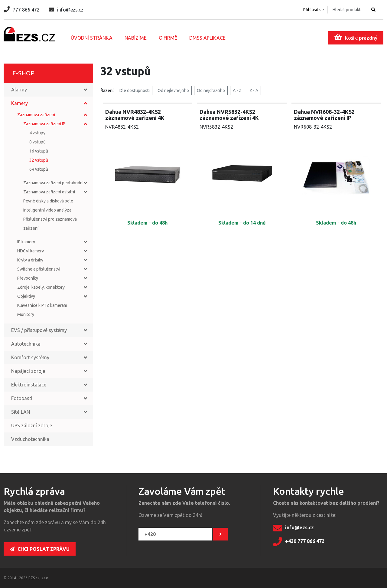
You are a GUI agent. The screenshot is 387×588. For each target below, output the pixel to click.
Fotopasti (22, 398)
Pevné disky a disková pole (48, 201)
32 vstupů (39, 160)
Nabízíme (136, 38)
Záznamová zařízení (36, 115)
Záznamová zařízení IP (44, 124)
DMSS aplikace (207, 38)
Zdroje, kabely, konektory (41, 287)
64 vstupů (39, 169)
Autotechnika (26, 344)
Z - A (254, 90)
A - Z (237, 90)
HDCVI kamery (31, 251)
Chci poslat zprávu (40, 549)
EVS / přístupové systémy (39, 330)
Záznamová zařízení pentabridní (53, 183)
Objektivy (26, 296)
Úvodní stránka (92, 38)
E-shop (23, 73)
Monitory (26, 314)
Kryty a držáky (30, 260)
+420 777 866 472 (299, 542)
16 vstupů (39, 151)
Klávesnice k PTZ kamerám (42, 305)
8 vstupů (37, 142)
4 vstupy (37, 133)
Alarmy (19, 90)
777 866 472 (22, 10)
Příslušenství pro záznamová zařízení (50, 224)
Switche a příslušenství (39, 269)
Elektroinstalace (29, 385)
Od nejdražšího (211, 90)
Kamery (20, 103)
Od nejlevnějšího (173, 90)
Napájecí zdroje (28, 371)
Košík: (356, 37)
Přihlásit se (314, 10)
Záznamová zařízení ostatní (49, 192)
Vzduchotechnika (30, 439)
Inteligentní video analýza (47, 210)
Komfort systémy (30, 357)
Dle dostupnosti (135, 90)
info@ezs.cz (66, 10)
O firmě (168, 38)
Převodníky (28, 278)
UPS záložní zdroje (32, 425)
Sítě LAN (21, 412)
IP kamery (26, 242)
